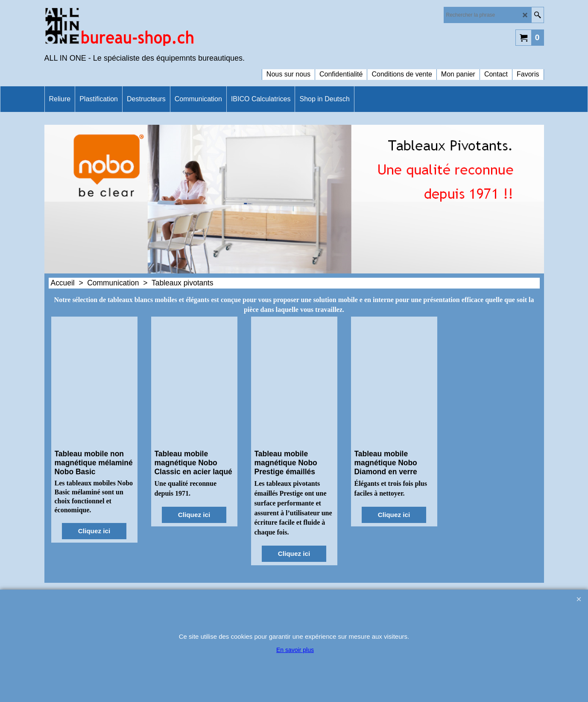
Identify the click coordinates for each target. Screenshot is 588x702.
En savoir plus (295, 650)
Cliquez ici (94, 531)
